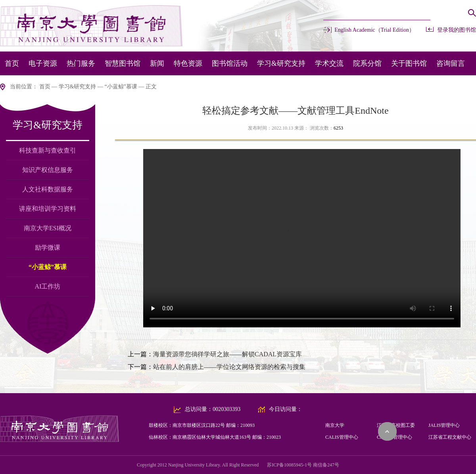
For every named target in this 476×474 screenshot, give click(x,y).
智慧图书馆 (123, 63)
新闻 (157, 63)
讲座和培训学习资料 (48, 209)
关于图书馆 (409, 63)
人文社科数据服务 (48, 189)
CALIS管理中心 (342, 437)
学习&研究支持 (281, 63)
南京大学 (335, 425)
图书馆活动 (230, 63)
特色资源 (188, 63)
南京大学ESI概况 (48, 228)
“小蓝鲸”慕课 (121, 87)
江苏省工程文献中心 (450, 437)
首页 (12, 63)
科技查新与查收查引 (48, 150)
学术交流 (329, 63)
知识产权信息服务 (48, 170)
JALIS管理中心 (444, 425)
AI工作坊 (48, 286)
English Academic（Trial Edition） (374, 30)
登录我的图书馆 (457, 30)
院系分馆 (367, 63)
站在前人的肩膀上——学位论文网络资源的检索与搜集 (229, 367)
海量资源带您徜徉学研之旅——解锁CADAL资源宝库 (227, 354)
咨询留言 (451, 63)
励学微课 (48, 248)
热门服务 (81, 63)
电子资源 (43, 63)
